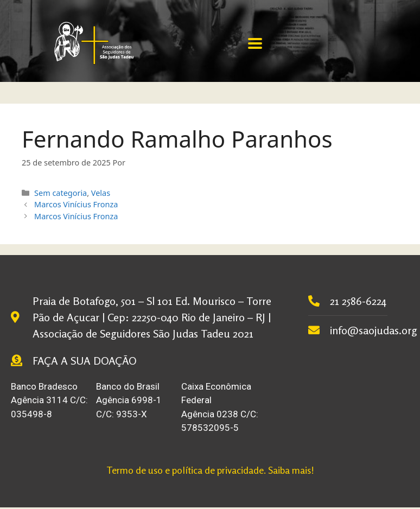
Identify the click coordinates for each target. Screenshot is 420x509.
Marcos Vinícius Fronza (76, 204)
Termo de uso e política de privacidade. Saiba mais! (210, 470)
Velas (101, 193)
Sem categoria (61, 193)
